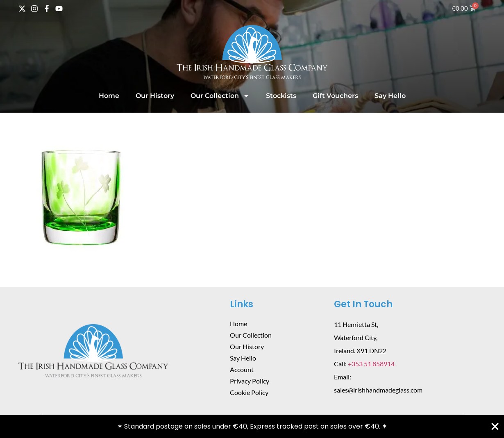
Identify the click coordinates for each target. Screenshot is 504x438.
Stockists (281, 96)
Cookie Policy (249, 392)
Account (242, 369)
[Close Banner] (495, 427)
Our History (155, 96)
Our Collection (220, 96)
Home (109, 96)
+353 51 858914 (371, 364)
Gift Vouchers (335, 96)
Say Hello (390, 96)
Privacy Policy (250, 381)
